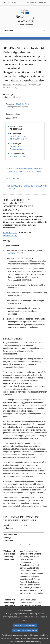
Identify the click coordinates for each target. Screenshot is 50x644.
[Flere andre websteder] (37, 3)
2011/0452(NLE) (22, 104)
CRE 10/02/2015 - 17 (19, 139)
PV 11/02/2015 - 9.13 (19, 146)
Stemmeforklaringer (18, 149)
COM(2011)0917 (10, 233)
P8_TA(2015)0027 (17, 156)
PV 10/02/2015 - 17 (18, 136)
